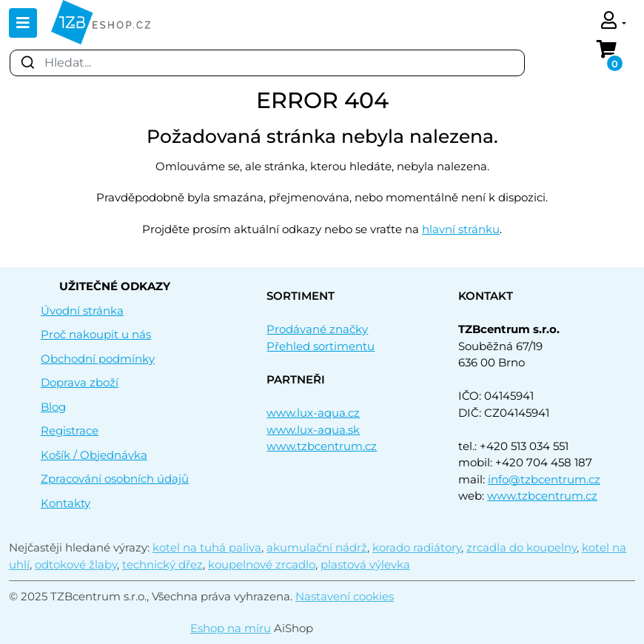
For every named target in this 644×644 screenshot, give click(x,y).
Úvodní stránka (82, 311)
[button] (614, 22)
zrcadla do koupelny (521, 547)
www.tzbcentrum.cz (322, 446)
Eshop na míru (231, 628)
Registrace (70, 430)
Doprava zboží (80, 382)
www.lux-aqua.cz (313, 413)
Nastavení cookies (345, 596)
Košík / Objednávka (94, 455)
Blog (53, 407)
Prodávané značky (317, 329)
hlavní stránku (461, 229)
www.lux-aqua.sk (313, 430)
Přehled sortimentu (321, 346)
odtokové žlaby (76, 564)
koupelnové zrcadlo (262, 564)
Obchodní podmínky (98, 359)
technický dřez (162, 564)
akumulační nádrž (317, 547)
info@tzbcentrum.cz (544, 479)
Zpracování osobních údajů (115, 479)
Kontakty (66, 503)
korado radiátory (417, 547)
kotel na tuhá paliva (207, 547)
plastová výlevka (365, 564)
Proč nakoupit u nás (96, 334)
